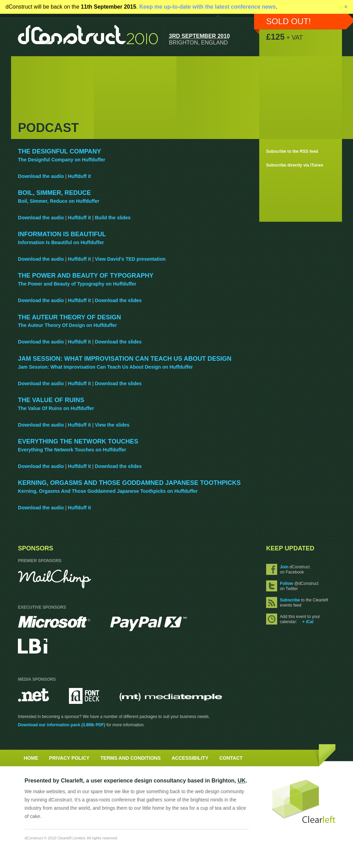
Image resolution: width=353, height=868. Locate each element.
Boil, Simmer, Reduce (54, 193)
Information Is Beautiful (62, 234)
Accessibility (190, 758)
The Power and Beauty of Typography (86, 276)
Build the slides (113, 218)
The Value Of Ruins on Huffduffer (56, 408)
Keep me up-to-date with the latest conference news (208, 7)
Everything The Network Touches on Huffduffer (72, 450)
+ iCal (308, 622)
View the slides (112, 425)
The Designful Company (59, 151)
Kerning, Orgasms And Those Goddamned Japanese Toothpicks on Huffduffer (108, 491)
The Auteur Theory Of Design (69, 317)
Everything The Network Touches (78, 441)
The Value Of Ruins (51, 400)
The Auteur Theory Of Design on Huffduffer (67, 325)
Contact (231, 758)
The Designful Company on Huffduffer (62, 160)
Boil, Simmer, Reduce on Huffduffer (59, 201)
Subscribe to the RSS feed (292, 151)
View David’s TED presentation (130, 259)
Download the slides (118, 300)
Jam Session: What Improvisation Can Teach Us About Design (125, 359)
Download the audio (41, 176)
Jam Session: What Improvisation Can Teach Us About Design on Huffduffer (105, 367)
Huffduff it (79, 176)
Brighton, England (198, 42)
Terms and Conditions (130, 758)
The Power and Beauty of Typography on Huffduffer (77, 284)
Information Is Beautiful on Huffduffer (61, 242)
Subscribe (290, 600)
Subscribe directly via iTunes (295, 165)
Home (31, 758)
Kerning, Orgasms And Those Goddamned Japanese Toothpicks (129, 483)
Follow (286, 583)
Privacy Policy (69, 758)
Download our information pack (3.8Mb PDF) (62, 725)
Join (284, 567)
